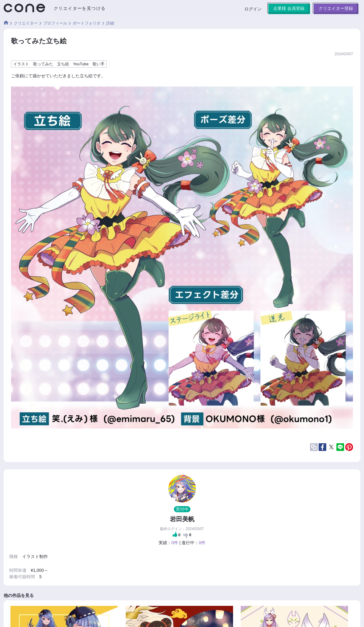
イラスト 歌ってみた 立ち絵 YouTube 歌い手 (59, 64)
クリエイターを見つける (80, 8)
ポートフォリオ (87, 23)
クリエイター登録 (336, 8)
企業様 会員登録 (289, 8)
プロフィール (55, 23)
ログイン (253, 9)
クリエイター (26, 23)
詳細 (110, 23)
